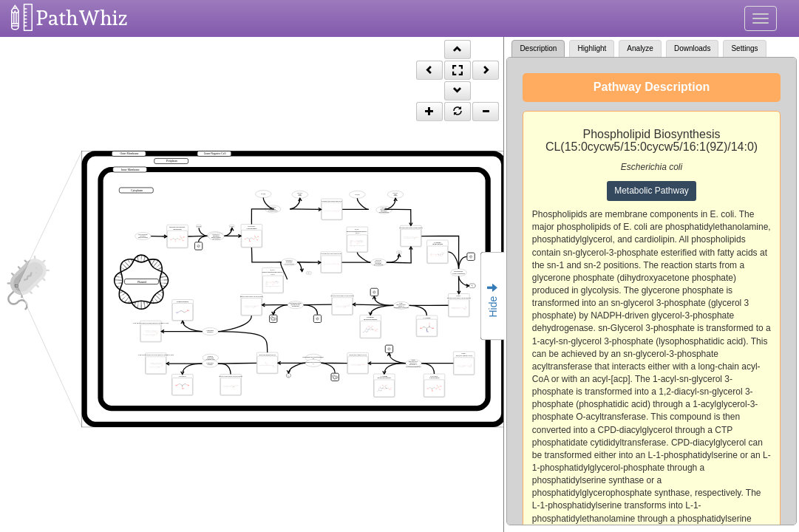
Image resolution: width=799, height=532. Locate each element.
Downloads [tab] (692, 48)
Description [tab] (538, 48)
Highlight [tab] (592, 48)
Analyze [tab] (640, 48)
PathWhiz (82, 18)
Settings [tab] (744, 48)
